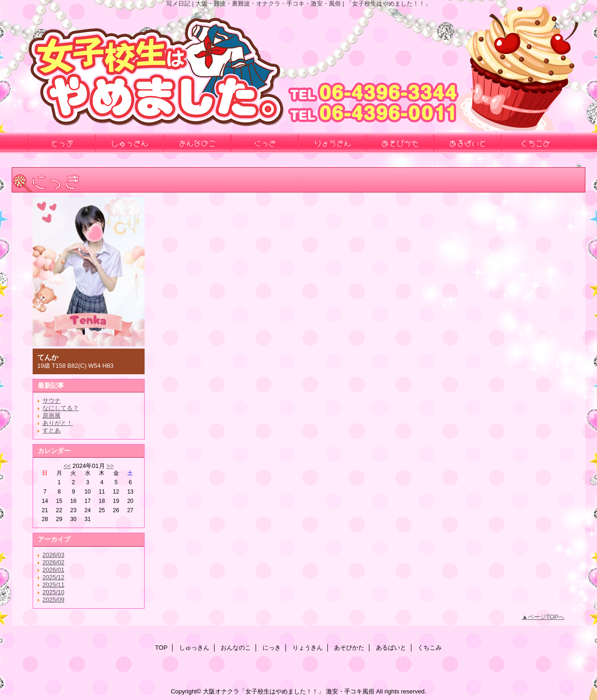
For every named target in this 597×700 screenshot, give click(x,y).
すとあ (52, 430)
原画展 (52, 415)
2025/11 (53, 585)
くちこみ (430, 648)
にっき (272, 648)
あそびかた (349, 648)
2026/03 (53, 555)
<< (67, 466)
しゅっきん (194, 648)
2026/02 (53, 562)
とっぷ (62, 143)
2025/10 (53, 592)
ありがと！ (58, 423)
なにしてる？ (61, 408)
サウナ (52, 401)
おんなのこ (236, 648)
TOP (162, 648)
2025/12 (53, 577)
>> (110, 466)
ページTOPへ (546, 617)
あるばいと (391, 648)
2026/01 (53, 570)
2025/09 (53, 600)
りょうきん (308, 648)
